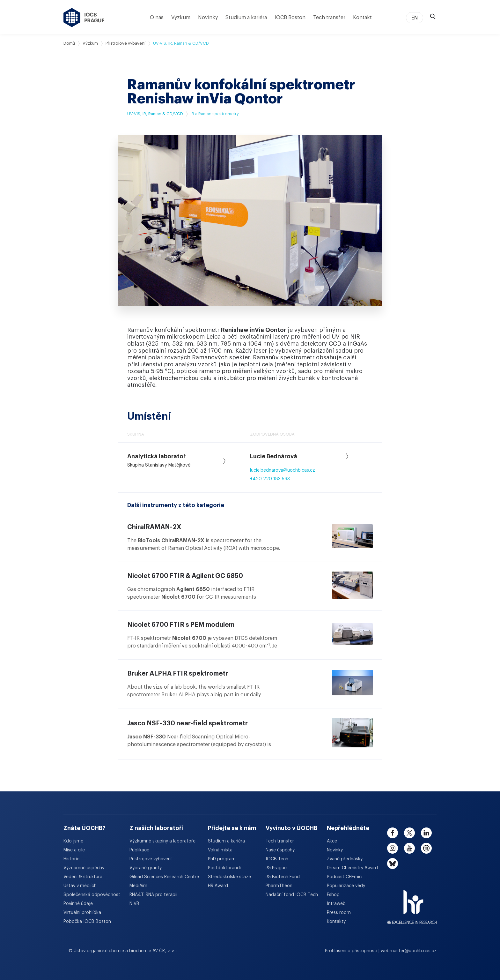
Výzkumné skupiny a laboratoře (162, 841)
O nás (157, 18)
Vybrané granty (146, 868)
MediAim (138, 886)
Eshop (333, 895)
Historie (71, 859)
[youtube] (409, 848)
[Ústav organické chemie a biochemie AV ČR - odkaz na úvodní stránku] (84, 18)
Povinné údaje (78, 904)
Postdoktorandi (224, 868)
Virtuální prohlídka (82, 913)
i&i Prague (276, 868)
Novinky (208, 18)
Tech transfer (329, 18)
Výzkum (181, 18)
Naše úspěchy (280, 850)
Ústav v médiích (80, 886)
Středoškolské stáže (229, 877)
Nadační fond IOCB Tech (292, 895)
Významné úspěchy (84, 868)
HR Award (218, 886)
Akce (332, 841)
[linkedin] (426, 833)
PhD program (222, 859)
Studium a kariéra (246, 18)
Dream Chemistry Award (352, 868)
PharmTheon (279, 886)
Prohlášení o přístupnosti (352, 951)
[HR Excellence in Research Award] (412, 903)
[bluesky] (393, 864)
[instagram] (393, 848)
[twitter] (409, 833)
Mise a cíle (74, 850)
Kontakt (362, 18)
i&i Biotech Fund (283, 877)
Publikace (139, 850)
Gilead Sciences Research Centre (164, 877)
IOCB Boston (290, 18)
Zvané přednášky (345, 859)
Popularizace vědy (346, 886)
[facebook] (393, 833)
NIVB (134, 904)
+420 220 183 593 (270, 479)
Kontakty (336, 922)
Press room (339, 913)
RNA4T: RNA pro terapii (153, 895)
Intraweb (336, 904)
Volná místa (220, 850)
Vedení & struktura (83, 877)
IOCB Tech (277, 859)
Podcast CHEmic (344, 877)
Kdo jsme (73, 841)
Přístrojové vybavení (125, 43)
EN (415, 18)
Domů (69, 43)
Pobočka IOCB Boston (87, 922)
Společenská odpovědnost (92, 895)
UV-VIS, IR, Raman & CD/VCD (155, 114)
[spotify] (426, 848)
